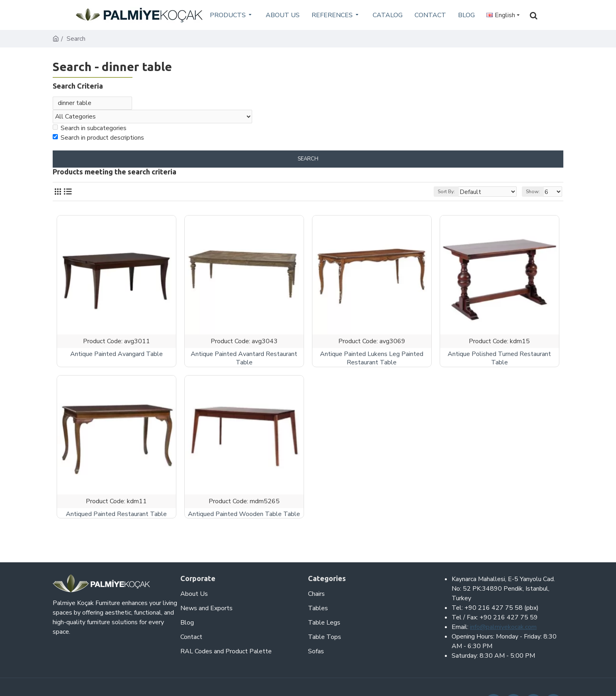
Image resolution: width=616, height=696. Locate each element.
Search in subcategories (90, 130)
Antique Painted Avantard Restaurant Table (244, 360)
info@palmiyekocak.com (503, 627)
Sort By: (458, 194)
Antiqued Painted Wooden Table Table (244, 516)
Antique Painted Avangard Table (116, 356)
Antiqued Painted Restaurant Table (116, 516)
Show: (535, 194)
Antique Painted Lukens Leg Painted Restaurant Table (372, 360)
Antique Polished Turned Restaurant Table (499, 360)
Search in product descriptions (98, 140)
